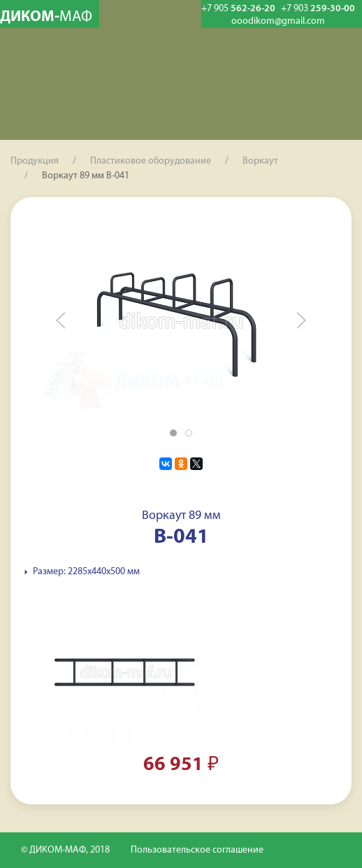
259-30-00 (318, 9)
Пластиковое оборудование (151, 161)
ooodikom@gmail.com (278, 22)
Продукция (35, 161)
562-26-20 (238, 9)
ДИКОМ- (46, 17)
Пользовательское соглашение (197, 850)
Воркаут (260, 161)
